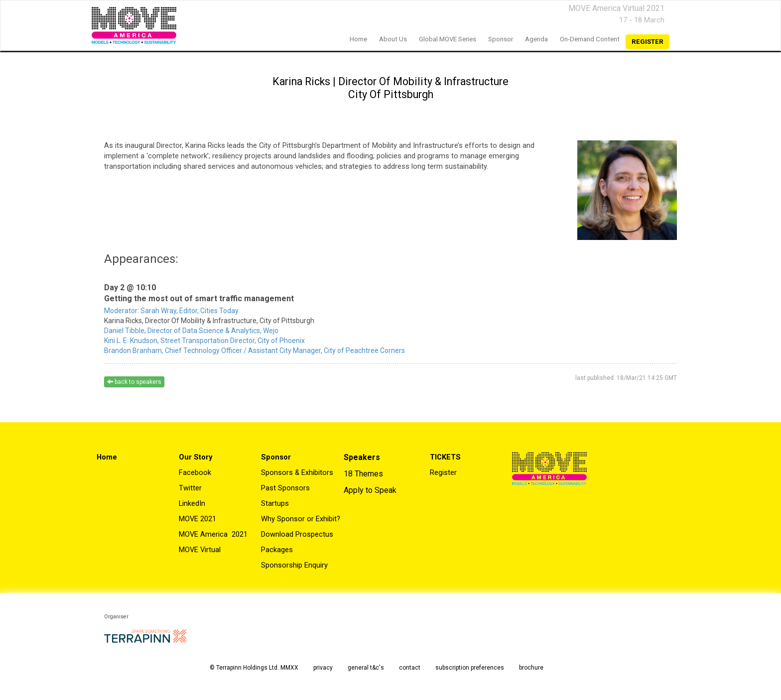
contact (410, 668)
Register (443, 472)
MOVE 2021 (197, 519)
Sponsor (501, 39)
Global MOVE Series (448, 39)
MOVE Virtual (200, 550)
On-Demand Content (590, 39)
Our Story (195, 457)
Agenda (536, 39)
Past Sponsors (285, 488)
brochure (531, 668)
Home (107, 457)
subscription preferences (470, 668)
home (358, 39)
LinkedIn (192, 503)
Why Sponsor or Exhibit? (301, 519)
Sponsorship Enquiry (294, 565)
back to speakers (134, 382)
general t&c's (366, 668)
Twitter (190, 488)
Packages (277, 550)
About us (393, 39)
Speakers (362, 457)
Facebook (195, 472)
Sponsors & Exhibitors (297, 472)
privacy (323, 668)
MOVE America (204, 534)
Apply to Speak (370, 490)
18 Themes (363, 474)
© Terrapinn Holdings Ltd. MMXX (254, 668)
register (648, 42)
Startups (275, 503)
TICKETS (445, 457)
